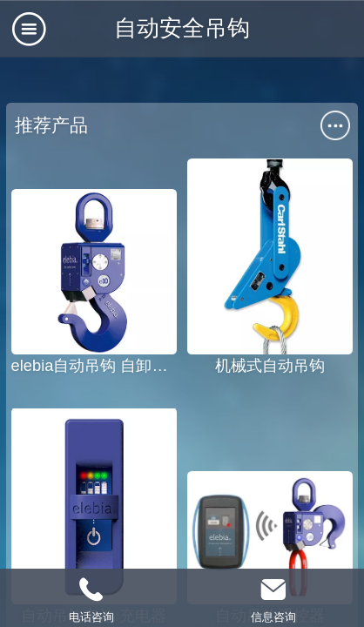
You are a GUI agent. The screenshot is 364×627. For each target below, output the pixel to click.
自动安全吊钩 (182, 28)
